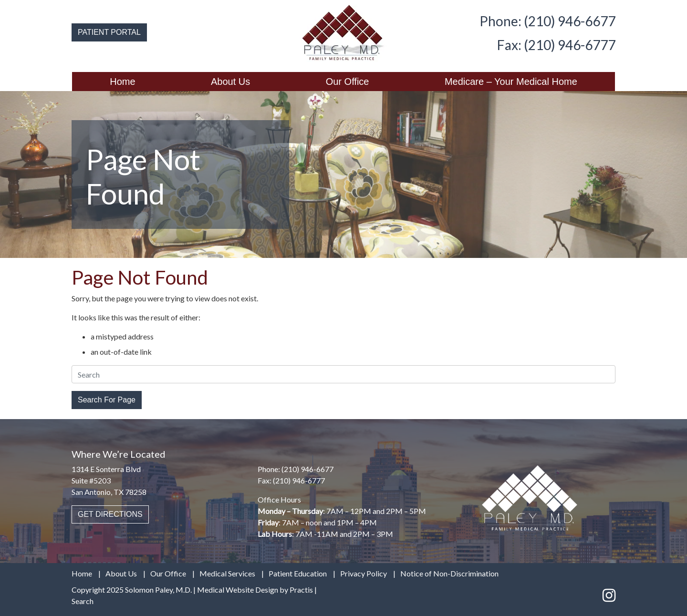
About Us (230, 82)
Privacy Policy (364, 574)
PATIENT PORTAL (109, 32)
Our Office (348, 82)
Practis (301, 590)
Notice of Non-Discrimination (449, 574)
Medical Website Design (238, 590)
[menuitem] (123, 82)
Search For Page (107, 400)
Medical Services (227, 574)
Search (83, 601)
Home (122, 82)
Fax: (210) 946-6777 (556, 45)
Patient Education (298, 574)
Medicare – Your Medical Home (511, 82)
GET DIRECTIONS (110, 514)
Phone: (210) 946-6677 (547, 21)
